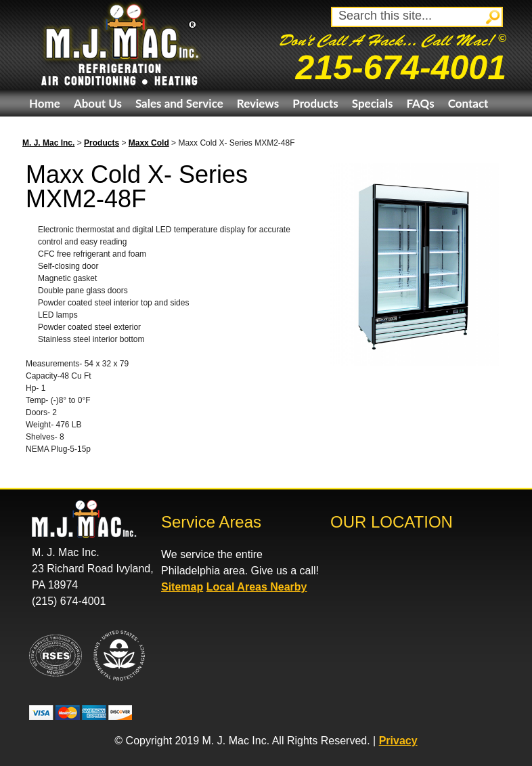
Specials (373, 103)
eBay (42, 130)
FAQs (420, 103)
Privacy (398, 741)
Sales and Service (179, 103)
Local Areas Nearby (257, 587)
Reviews (258, 103)
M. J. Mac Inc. (48, 143)
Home (45, 103)
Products (315, 103)
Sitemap (182, 587)
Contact (468, 103)
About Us (98, 103)
